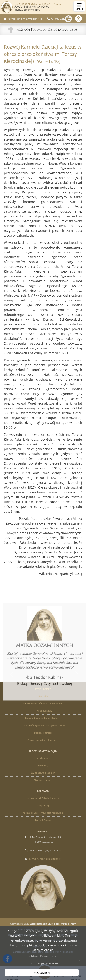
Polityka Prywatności (43, 956)
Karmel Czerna (43, 820)
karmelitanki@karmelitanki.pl (25, 19)
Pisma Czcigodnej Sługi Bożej (43, 740)
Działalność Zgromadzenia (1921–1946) (43, 725)
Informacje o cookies (43, 963)
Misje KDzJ (43, 805)
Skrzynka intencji (43, 780)
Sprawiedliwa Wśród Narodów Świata (43, 703)
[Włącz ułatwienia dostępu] (81, 19)
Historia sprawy (43, 758)
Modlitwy (43, 765)
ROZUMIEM (42, 973)
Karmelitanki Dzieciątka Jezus (43, 798)
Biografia (43, 696)
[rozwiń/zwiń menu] (79, 6)
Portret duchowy (43, 711)
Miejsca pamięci (43, 733)
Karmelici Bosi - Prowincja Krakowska (43, 813)
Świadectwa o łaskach (43, 773)
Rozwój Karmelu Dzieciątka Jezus (47, 30)
